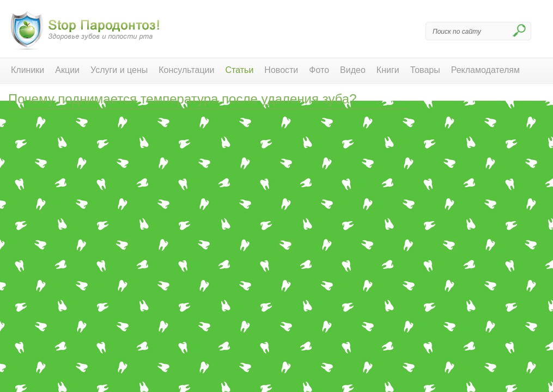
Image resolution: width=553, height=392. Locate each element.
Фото (319, 70)
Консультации (186, 70)
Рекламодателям (485, 70)
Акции (67, 70)
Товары (425, 70)
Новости (281, 70)
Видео (353, 70)
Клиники (28, 70)
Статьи (240, 70)
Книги (388, 70)
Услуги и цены (119, 70)
